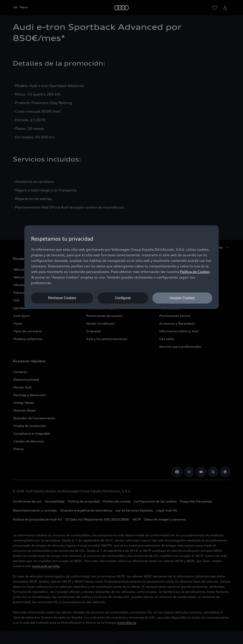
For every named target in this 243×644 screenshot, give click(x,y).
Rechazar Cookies (62, 298)
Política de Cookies (195, 272)
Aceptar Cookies (182, 298)
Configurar (123, 298)
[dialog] (122, 267)
